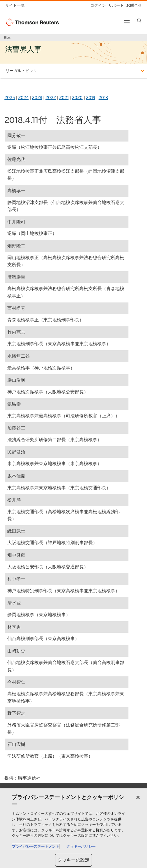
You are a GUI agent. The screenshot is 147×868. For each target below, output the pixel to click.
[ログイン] (97, 5)
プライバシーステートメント (36, 846)
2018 (103, 97)
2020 (77, 97)
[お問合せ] (133, 5)
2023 (37, 97)
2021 (64, 97)
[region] (73, 828)
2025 (10, 97)
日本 (7, 38)
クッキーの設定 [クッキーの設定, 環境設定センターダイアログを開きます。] (73, 860)
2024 (23, 97)
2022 (51, 97)
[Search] (139, 21)
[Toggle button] (127, 22)
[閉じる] (138, 797)
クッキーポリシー (81, 846)
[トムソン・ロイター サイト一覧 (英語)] (16, 5)
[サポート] (115, 5)
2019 (91, 97)
